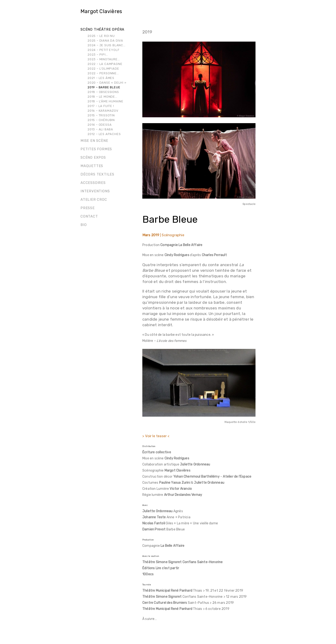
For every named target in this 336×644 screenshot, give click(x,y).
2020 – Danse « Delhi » (107, 83)
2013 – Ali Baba (100, 129)
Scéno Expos (93, 157)
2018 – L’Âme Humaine (105, 101)
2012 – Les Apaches (104, 134)
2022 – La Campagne (105, 64)
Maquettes (92, 166)
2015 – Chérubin (101, 120)
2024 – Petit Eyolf (103, 50)
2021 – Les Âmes (101, 78)
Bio (84, 225)
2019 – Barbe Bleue (104, 87)
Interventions (95, 191)
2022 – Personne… (103, 73)
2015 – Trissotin (101, 115)
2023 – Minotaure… (104, 59)
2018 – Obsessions (103, 92)
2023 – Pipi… (98, 55)
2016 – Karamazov (103, 111)
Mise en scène (94, 141)
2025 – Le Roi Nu (101, 36)
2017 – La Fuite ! (101, 106)
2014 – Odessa (100, 125)
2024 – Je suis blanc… (107, 45)
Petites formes (96, 149)
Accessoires (93, 183)
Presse (88, 208)
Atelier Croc (94, 200)
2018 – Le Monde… (102, 97)
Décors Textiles (97, 174)
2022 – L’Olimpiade (103, 69)
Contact (89, 216)
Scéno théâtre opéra (102, 29)
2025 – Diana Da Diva (105, 41)
